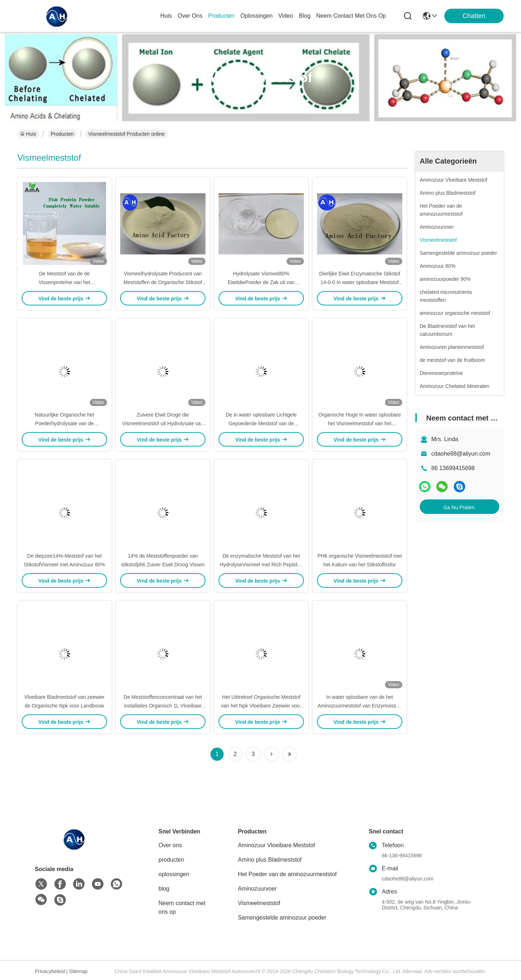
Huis (166, 16)
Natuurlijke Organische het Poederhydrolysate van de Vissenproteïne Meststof (65, 423)
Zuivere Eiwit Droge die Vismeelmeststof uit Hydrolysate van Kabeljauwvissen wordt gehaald (163, 423)
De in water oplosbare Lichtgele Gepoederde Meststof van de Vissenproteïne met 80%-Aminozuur (261, 423)
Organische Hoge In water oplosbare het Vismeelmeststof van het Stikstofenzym (360, 423)
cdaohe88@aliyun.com (461, 454)
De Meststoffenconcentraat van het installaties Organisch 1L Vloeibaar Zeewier (163, 706)
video (286, 16)
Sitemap (78, 971)
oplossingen (256, 16)
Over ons (170, 845)
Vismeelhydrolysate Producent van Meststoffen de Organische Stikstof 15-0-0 (163, 282)
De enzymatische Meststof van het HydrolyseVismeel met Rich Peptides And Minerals (261, 565)
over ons (190, 16)
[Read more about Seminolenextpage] (271, 754)
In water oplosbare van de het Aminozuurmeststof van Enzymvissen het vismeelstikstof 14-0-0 (360, 706)
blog (305, 16)
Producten (62, 134)
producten (221, 16)
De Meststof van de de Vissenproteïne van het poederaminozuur (65, 282)
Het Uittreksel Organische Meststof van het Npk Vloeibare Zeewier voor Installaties (261, 706)
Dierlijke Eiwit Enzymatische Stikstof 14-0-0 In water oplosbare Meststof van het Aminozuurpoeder (360, 282)
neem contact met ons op (351, 16)
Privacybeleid (50, 971)
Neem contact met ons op (182, 907)
